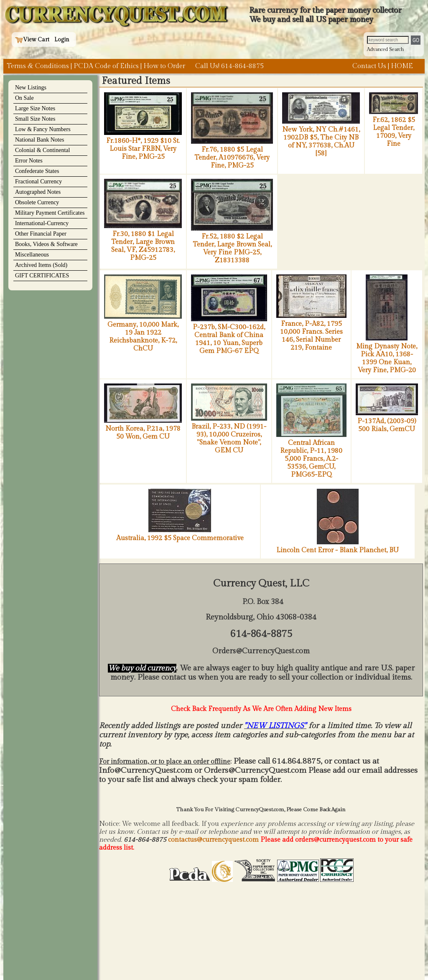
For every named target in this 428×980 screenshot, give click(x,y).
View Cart (32, 40)
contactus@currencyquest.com (213, 840)
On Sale (24, 98)
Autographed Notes (38, 192)
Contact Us (369, 66)
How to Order (164, 66)
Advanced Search (385, 49)
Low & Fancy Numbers (43, 129)
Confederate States (37, 171)
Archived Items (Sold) (41, 265)
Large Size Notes (35, 108)
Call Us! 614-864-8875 (229, 66)
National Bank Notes (39, 140)
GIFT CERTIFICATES (42, 275)
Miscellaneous (32, 255)
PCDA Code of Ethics (106, 66)
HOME (402, 66)
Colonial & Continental (42, 150)
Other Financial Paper (41, 234)
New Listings (31, 88)
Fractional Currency (38, 182)
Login (62, 40)
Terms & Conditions (38, 66)
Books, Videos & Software (46, 244)
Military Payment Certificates (50, 213)
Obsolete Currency (37, 202)
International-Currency (42, 223)
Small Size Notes (35, 119)
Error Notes (29, 161)
